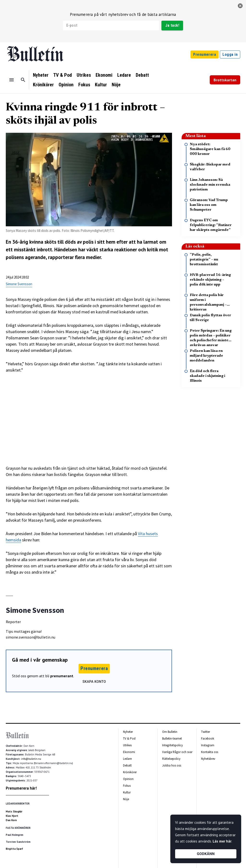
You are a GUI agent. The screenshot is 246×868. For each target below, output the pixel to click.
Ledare (124, 75)
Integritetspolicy (172, 745)
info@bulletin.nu (31, 759)
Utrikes (84, 75)
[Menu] (12, 80)
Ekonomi (104, 75)
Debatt (142, 75)
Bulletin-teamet (172, 738)
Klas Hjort (12, 816)
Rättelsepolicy (171, 759)
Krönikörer (43, 85)
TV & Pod (63, 75)
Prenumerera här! (21, 788)
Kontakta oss (210, 752)
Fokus (84, 85)
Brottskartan (225, 80)
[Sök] (23, 80)
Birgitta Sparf (14, 849)
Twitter (206, 732)
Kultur (101, 85)
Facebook (208, 738)
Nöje (116, 85)
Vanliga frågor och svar (177, 752)
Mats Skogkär (14, 811)
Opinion (66, 85)
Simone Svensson (19, 284)
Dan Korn (11, 820)
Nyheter (41, 75)
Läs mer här (222, 841)
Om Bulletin (170, 732)
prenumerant (62, 676)
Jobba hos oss (172, 765)
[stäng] (240, 6)
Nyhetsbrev (208, 759)
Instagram (208, 745)
